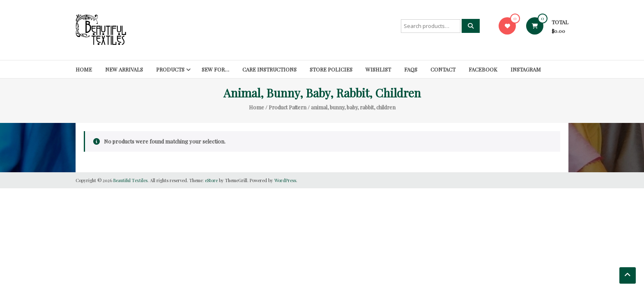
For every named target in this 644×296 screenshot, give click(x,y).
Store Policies (331, 69)
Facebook (483, 69)
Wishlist (378, 69)
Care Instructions (269, 69)
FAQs (411, 69)
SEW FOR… (215, 69)
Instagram (526, 69)
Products (170, 69)
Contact (443, 69)
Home (84, 69)
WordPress (285, 180)
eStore (211, 180)
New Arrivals (124, 69)
